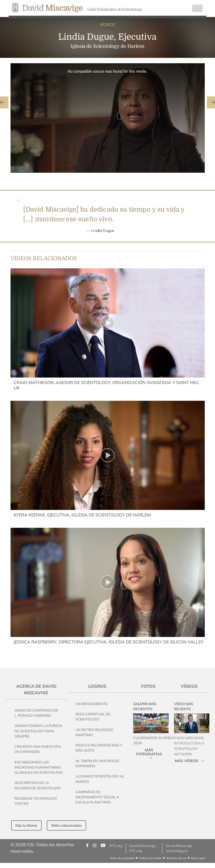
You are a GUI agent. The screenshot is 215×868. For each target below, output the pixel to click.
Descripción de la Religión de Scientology (38, 785)
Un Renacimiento (92, 704)
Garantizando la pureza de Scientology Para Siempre (38, 731)
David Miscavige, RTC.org (143, 848)
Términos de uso (176, 858)
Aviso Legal (198, 858)
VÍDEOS (107, 25)
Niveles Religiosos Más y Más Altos (99, 748)
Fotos (148, 686)
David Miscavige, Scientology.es (179, 848)
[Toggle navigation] (197, 8)
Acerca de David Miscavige (36, 689)
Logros (97, 686)
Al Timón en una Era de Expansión (98, 763)
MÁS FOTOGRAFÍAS (149, 752)
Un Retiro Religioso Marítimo (94, 732)
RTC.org (116, 846)
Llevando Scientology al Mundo (100, 779)
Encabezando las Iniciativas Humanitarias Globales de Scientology (39, 767)
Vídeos (189, 686)
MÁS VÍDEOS (187, 761)
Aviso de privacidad (122, 858)
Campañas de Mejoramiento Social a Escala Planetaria (97, 797)
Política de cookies (150, 858)
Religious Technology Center (36, 801)
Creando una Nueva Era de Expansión (38, 749)
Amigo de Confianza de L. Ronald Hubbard (36, 713)
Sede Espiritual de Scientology (93, 717)
